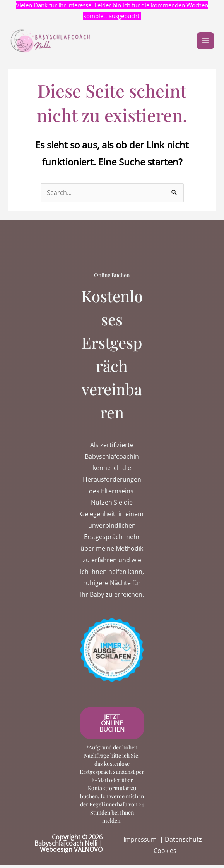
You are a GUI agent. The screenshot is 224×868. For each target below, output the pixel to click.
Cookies (165, 854)
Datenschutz (183, 842)
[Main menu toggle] (204, 42)
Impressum (140, 842)
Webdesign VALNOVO (71, 852)
